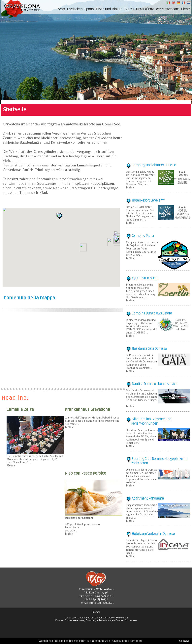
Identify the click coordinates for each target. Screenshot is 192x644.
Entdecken (75, 9)
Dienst (186, 9)
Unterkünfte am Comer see (92, 618)
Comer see (70, 618)
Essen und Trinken (109, 9)
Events (129, 9)
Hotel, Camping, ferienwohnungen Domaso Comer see (108, 620)
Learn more (135, 641)
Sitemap (96, 612)
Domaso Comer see (66, 620)
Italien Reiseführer (118, 618)
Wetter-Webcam (168, 9)
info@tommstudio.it (101, 602)
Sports (89, 9)
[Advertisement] (63, 349)
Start (62, 9)
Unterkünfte (145, 9)
